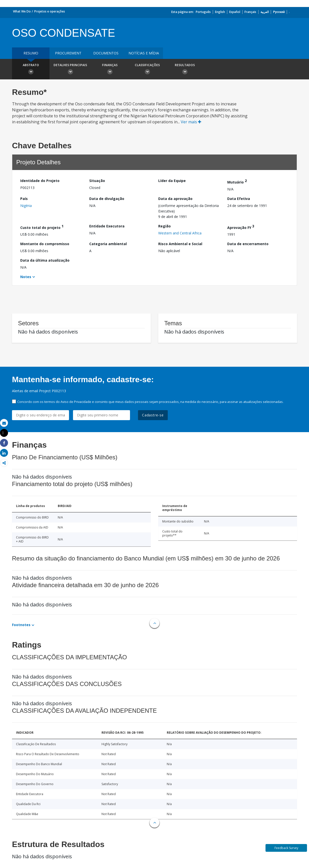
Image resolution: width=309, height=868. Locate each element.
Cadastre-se (153, 415)
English (220, 12)
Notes (26, 277)
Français (250, 12)
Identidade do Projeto (40, 181)
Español (235, 12)
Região (164, 226)
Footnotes (21, 625)
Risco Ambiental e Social (180, 244)
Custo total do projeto (42, 227)
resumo (31, 53)
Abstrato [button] (31, 70)
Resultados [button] (185, 70)
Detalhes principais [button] (70, 70)
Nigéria (26, 206)
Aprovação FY (241, 227)
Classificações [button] (147, 70)
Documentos (106, 53)
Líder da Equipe (172, 181)
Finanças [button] (110, 70)
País (24, 199)
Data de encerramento (248, 244)
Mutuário (237, 181)
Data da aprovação (175, 199)
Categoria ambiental (108, 244)
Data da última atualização (45, 260)
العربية (265, 12)
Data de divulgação (107, 199)
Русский (279, 12)
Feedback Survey (286, 848)
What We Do (22, 11)
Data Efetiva (239, 199)
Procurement (68, 53)
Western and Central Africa (180, 233)
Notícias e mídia (144, 53)
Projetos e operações (50, 11)
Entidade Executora (107, 226)
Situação (97, 181)
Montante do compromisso (45, 244)
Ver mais (191, 122)
